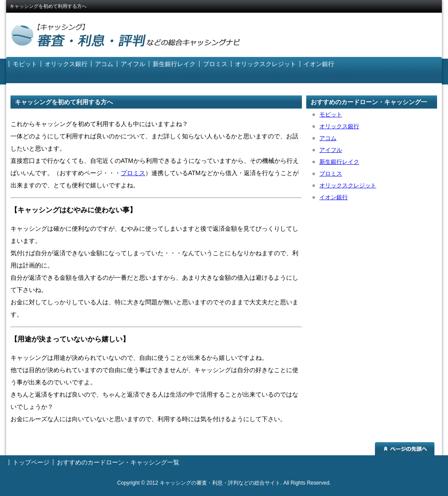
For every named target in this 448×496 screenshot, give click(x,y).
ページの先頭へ (405, 449)
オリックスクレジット (266, 64)
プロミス (215, 64)
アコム (104, 64)
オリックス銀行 (66, 64)
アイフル (133, 64)
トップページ (31, 462)
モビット (25, 64)
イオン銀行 (319, 64)
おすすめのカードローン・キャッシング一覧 (369, 104)
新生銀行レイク (174, 64)
